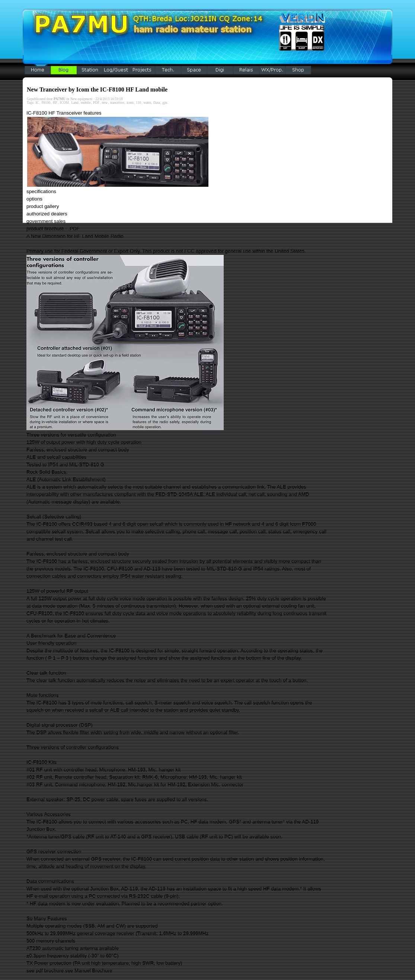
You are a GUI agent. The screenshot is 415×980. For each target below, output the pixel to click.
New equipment (81, 99)
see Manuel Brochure (89, 971)
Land (75, 103)
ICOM (64, 103)
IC (37, 103)
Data (157, 103)
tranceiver (117, 103)
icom (130, 103)
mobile (86, 103)
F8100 (46, 103)
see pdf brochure (45, 971)
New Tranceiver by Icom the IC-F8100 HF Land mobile (97, 89)
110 (138, 103)
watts (147, 103)
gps (165, 103)
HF (55, 103)
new (105, 103)
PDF (96, 103)
